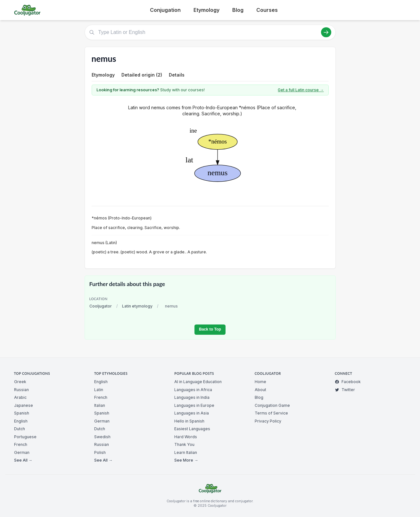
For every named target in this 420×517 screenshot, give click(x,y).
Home (260, 382)
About (260, 390)
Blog (238, 10)
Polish (100, 452)
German (22, 452)
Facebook (348, 382)
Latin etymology (137, 306)
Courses (267, 10)
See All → (23, 460)
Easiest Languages (192, 429)
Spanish (22, 413)
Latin (99, 390)
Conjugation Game (272, 405)
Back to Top (210, 329)
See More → (186, 460)
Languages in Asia (192, 413)
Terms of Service (271, 413)
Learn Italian (186, 452)
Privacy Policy (268, 421)
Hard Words (186, 437)
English (21, 421)
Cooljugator (101, 306)
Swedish (102, 437)
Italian (100, 405)
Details (177, 75)
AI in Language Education (198, 382)
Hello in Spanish (189, 421)
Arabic (20, 397)
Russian (21, 390)
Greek (20, 382)
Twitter (345, 390)
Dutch (20, 429)
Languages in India (192, 397)
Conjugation (165, 10)
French (21, 444)
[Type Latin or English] (210, 32)
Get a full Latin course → (301, 90)
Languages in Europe (194, 405)
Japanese (24, 405)
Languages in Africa (193, 390)
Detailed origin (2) (142, 75)
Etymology (206, 10)
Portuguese (25, 437)
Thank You (184, 444)
